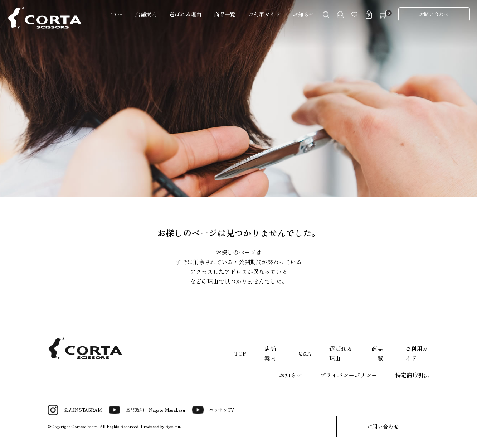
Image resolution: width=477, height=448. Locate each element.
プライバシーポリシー (349, 375)
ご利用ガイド (264, 14)
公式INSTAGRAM (75, 410)
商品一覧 (225, 14)
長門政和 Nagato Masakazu (147, 410)
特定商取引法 (412, 375)
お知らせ (303, 14)
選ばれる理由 (185, 14)
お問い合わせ (434, 14)
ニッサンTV (213, 410)
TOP (117, 14)
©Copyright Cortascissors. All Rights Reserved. (94, 426)
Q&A (305, 353)
